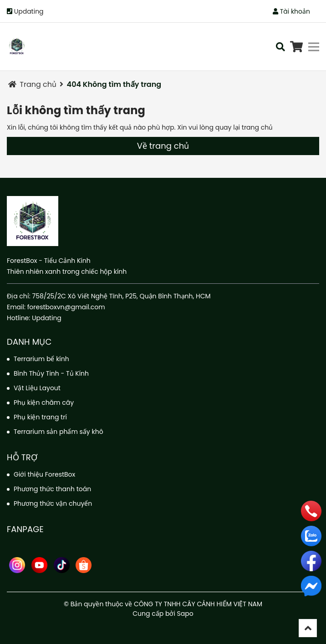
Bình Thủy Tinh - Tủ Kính (51, 373)
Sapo (185, 614)
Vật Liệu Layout (37, 388)
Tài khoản (291, 11)
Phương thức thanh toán (52, 489)
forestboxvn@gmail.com (66, 307)
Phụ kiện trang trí (40, 417)
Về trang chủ (163, 146)
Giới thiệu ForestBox (44, 474)
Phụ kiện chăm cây (44, 402)
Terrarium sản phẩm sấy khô (59, 432)
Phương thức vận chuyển (53, 503)
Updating (29, 11)
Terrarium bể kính (41, 359)
